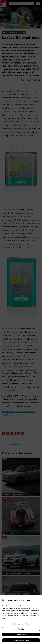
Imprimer (29, 624)
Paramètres (21, 629)
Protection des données (17, 624)
